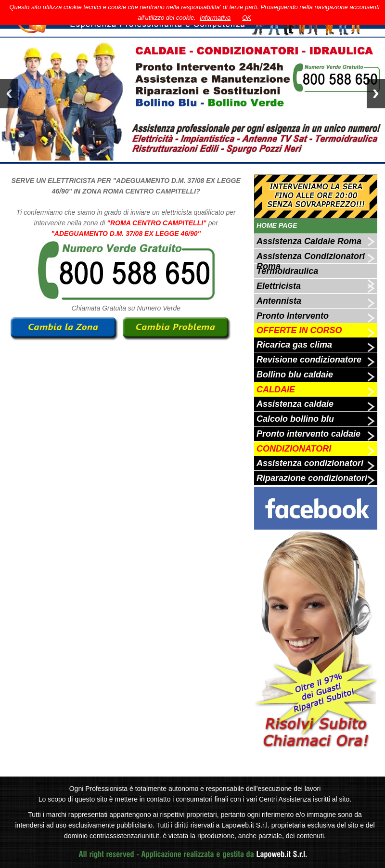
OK (247, 18)
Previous (9, 94)
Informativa (215, 18)
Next (376, 94)
